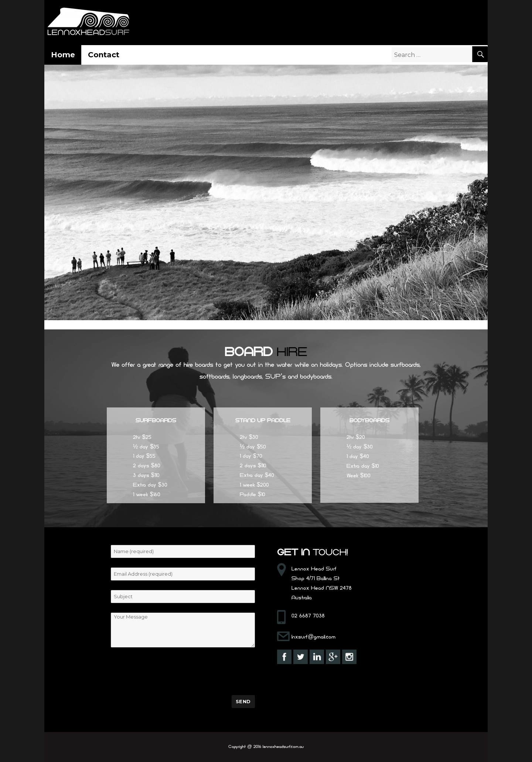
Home (63, 55)
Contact (104, 55)
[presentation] (167, 671)
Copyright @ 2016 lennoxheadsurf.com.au (266, 747)
